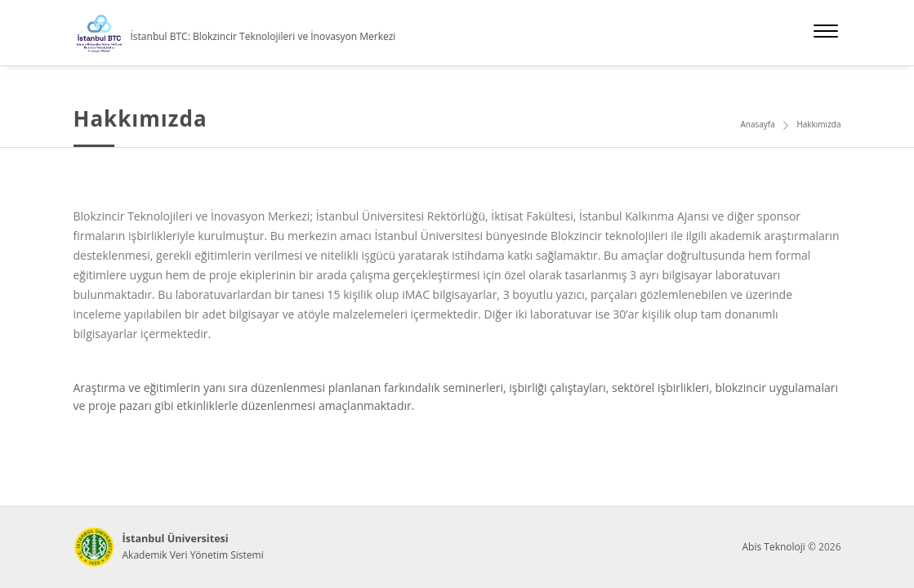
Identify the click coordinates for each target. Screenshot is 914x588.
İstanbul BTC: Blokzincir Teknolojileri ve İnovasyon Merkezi (263, 36)
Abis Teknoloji (773, 547)
